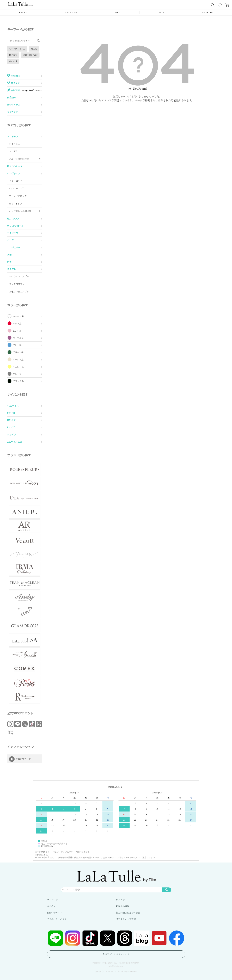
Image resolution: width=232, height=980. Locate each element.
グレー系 (17, 374)
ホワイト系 (18, 316)
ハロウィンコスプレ (19, 276)
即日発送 (13, 55)
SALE (161, 12)
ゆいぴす (13, 61)
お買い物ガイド (55, 912)
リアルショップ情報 (126, 919)
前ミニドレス (16, 203)
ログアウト (122, 900)
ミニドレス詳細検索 (19, 159)
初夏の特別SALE (30, 55)
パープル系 (18, 338)
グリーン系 (18, 352)
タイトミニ (15, 144)
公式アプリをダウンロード (116, 954)
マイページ (52, 900)
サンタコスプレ (17, 284)
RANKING (208, 12)
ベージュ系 (18, 359)
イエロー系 (18, 367)
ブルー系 (17, 345)
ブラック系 (18, 381)
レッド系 (17, 323)
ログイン (51, 906)
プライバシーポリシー (58, 919)
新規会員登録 (123, 906)
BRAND (23, 12)
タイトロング (16, 181)
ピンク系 (17, 331)
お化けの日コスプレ (19, 291)
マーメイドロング (18, 196)
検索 (167, 890)
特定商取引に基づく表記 (128, 912)
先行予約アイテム (17, 49)
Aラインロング (16, 188)
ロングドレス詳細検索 (20, 211)
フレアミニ (15, 151)
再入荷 (34, 49)
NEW (118, 12)
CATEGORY (71, 12)
